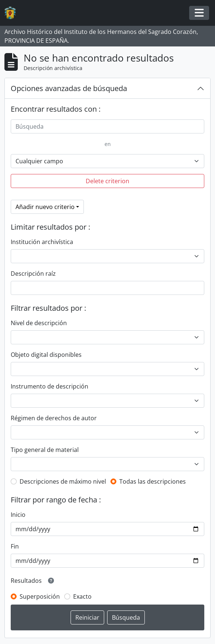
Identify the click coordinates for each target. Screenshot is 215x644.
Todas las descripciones (153, 481)
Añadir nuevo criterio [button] (45, 207)
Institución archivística (42, 242)
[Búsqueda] (107, 126)
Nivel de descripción (39, 323)
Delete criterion (107, 181)
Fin (15, 546)
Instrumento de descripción (50, 386)
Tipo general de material (45, 450)
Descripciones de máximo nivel (63, 481)
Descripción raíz (33, 274)
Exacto (82, 596)
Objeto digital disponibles (46, 355)
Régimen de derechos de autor (54, 418)
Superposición (40, 596)
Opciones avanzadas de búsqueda (69, 88)
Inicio (18, 515)
